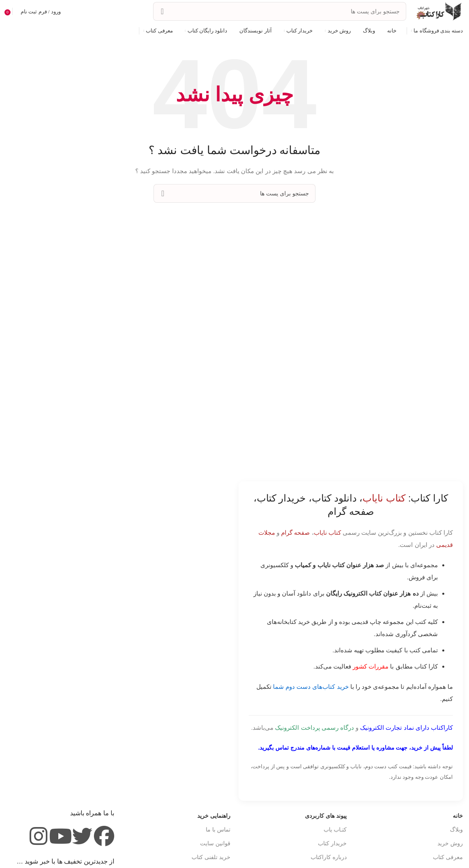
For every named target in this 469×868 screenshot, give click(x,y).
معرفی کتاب (448, 857)
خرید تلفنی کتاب (211, 857)
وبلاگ (456, 829)
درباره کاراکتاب (329, 857)
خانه (458, 816)
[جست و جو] (280, 11)
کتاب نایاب (327, 533)
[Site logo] (439, 11)
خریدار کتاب (332, 843)
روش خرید (450, 843)
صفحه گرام (295, 533)
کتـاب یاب (335, 829)
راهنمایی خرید (214, 816)
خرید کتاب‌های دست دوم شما (311, 687)
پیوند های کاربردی (326, 816)
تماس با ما (218, 829)
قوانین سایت (215, 843)
